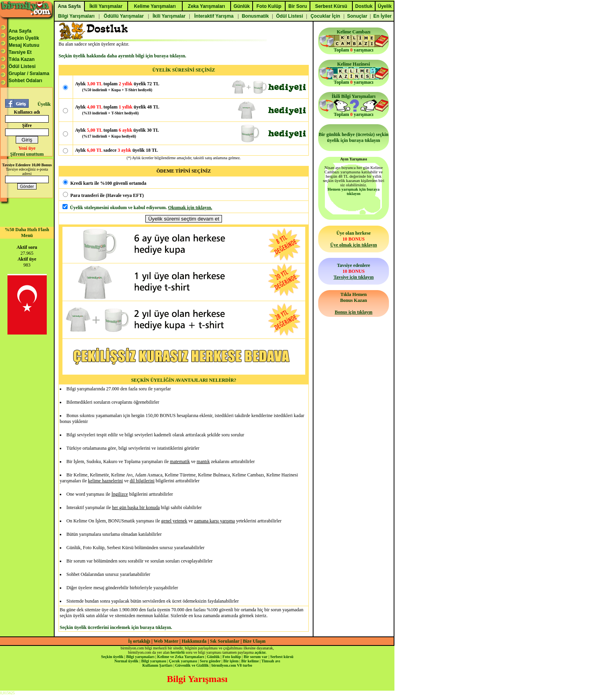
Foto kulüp (232, 657)
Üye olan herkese (353, 239)
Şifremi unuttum (27, 154)
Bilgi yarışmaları (140, 657)
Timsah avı (271, 661)
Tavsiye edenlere (354, 271)
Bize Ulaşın (254, 641)
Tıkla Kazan (22, 59)
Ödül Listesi (22, 66)
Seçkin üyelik (112, 657)
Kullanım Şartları (157, 665)
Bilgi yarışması (154, 661)
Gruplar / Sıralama (29, 74)
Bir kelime (250, 661)
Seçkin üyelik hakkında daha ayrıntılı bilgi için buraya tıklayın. (122, 56)
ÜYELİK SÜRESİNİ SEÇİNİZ (184, 70)
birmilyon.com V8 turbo (232, 665)
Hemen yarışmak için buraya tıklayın (354, 191)
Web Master (167, 641)
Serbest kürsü (282, 657)
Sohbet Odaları (25, 81)
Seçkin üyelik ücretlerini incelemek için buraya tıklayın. (116, 627)
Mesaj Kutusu (24, 45)
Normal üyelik (126, 661)
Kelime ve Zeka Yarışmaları (181, 657)
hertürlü (178, 652)
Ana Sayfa (20, 31)
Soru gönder (210, 661)
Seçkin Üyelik (24, 38)
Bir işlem (231, 661)
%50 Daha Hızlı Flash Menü (27, 233)
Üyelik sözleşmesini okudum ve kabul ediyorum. (118, 208)
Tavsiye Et (20, 52)
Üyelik (44, 104)
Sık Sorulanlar (225, 641)
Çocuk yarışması (183, 661)
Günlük (213, 657)
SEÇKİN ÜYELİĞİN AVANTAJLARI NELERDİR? (184, 380)
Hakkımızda (194, 641)
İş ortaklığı (139, 641)
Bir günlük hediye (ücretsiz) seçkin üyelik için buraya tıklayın (354, 137)
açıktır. (260, 652)
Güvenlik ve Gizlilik (192, 665)
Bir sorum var (255, 657)
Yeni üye (27, 148)
